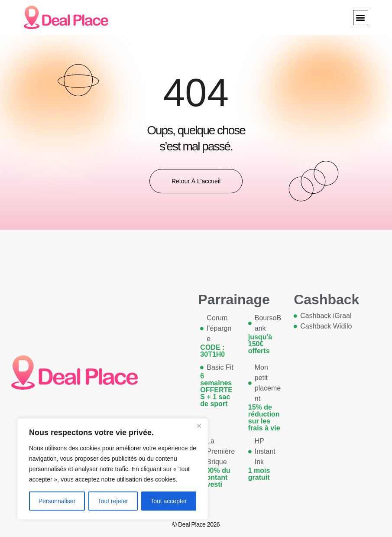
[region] (113, 469)
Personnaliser (57, 501)
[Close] (199, 426)
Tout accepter (168, 501)
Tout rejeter (113, 501)
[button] (361, 18)
